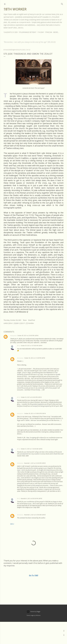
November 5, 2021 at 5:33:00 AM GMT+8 (35, 515)
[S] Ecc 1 (11, 323)
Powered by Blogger (34, 612)
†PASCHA (49, 32)
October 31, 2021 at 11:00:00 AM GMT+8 (31, 449)
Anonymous (13, 336)
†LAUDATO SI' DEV (11, 32)
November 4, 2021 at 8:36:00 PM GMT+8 (31, 499)
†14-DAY (41, 32)
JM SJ (18, 346)
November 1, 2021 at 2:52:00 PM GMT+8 (35, 463)
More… (56, 32)
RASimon (38, 615)
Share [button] (25, 320)
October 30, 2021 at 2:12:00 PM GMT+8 (35, 358)
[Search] (62, 4)
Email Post (32, 320)
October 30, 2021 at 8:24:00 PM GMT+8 (31, 397)
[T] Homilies (30, 323)
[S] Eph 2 (17, 323)
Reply (12, 524)
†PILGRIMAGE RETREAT (28, 32)
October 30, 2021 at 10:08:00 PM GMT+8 (35, 413)
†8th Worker (15, 9)
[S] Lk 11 (23, 323)
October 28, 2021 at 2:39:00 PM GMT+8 (28, 336)
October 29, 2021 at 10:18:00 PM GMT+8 (31, 346)
